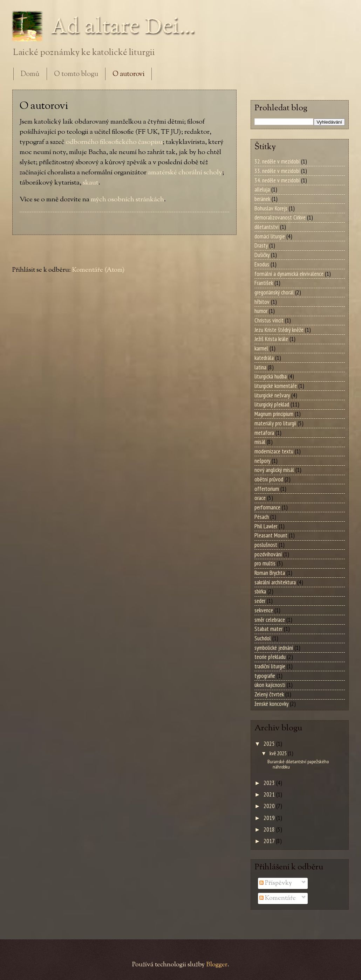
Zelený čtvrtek (269, 694)
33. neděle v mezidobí (277, 171)
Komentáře (278, 898)
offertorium (267, 489)
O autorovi (128, 74)
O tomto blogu (76, 74)
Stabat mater (268, 629)
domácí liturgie (270, 236)
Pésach (262, 517)
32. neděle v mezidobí (277, 161)
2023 (270, 783)
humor (261, 311)
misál (260, 442)
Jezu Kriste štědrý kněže (279, 330)
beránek (262, 199)
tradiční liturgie (270, 666)
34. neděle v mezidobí (277, 180)
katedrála (264, 358)
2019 (270, 818)
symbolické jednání (274, 648)
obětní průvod (269, 479)
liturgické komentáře (276, 386)
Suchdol (263, 638)
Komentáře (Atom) (98, 270)
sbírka (260, 591)
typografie (265, 676)
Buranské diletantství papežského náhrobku (298, 764)
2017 (270, 841)
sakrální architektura (275, 582)
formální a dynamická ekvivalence (289, 274)
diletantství (267, 227)
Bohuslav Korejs (271, 208)
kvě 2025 (279, 753)
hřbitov (262, 302)
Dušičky (262, 255)
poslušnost (266, 545)
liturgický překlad (272, 404)
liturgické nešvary (272, 395)
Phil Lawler (266, 526)
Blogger (217, 965)
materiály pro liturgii (275, 423)
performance (267, 507)
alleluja (262, 189)
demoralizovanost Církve (280, 217)
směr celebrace (270, 620)
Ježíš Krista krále (271, 339)
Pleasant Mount (271, 535)
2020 (270, 806)
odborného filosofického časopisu (114, 142)
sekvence (264, 610)
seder (260, 601)
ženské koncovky (271, 704)
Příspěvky (276, 883)
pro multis (265, 563)
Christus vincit (269, 320)
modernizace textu (274, 451)
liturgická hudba (271, 376)
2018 (270, 829)
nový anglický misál (274, 470)
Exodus (262, 264)
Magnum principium (274, 414)
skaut (91, 183)
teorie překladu (270, 657)
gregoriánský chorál (274, 292)
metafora (264, 433)
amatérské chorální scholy (185, 173)
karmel (261, 348)
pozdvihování (268, 554)
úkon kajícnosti (270, 685)
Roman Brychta (270, 573)
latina (260, 367)
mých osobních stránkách (127, 200)
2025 (270, 744)
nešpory (262, 461)
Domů (30, 74)
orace (260, 498)
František (264, 283)
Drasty (261, 245)
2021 (270, 794)
